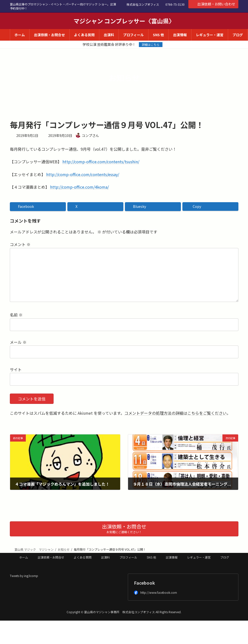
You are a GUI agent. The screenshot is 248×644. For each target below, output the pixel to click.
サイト (16, 369)
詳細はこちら (151, 44)
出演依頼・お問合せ (51, 557)
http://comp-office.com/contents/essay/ (83, 174)
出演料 (105, 557)
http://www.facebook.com (155, 592)
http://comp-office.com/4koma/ (80, 187)
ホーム (24, 557)
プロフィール (128, 557)
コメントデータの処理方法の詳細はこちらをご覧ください (175, 413)
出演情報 (172, 557)
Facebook (145, 583)
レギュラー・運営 (199, 557)
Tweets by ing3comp (24, 576)
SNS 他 (151, 557)
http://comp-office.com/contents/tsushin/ (101, 162)
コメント (20, 245)
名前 (16, 315)
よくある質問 (83, 557)
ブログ (225, 557)
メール (18, 342)
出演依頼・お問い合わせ (213, 4)
